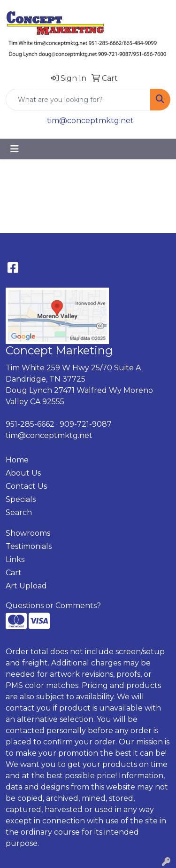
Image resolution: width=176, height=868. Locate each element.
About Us (23, 473)
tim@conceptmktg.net (90, 121)
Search (19, 512)
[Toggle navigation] (15, 149)
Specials (21, 499)
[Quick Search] (78, 100)
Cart (14, 573)
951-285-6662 (30, 424)
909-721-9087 (86, 424)
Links (15, 559)
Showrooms (28, 533)
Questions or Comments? (53, 606)
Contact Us (26, 486)
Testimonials (29, 546)
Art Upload (26, 586)
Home (17, 460)
